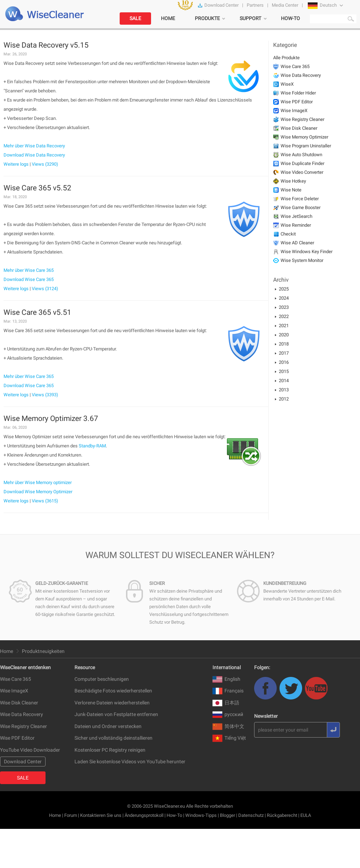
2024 (284, 298)
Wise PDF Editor (297, 102)
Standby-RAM (92, 446)
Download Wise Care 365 (29, 279)
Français (228, 691)
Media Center (285, 5)
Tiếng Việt (229, 738)
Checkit (288, 234)
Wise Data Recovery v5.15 (46, 45)
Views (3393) (45, 395)
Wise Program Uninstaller (306, 146)
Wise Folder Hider (298, 93)
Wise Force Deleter (300, 199)
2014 (284, 381)
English (226, 679)
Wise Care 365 (295, 66)
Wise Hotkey (293, 181)
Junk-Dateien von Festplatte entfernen (116, 714)
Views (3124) (45, 289)
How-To (174, 815)
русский (228, 714)
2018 (284, 344)
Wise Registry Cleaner (302, 119)
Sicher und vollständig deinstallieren (113, 738)
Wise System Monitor (302, 260)
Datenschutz (251, 815)
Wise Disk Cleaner (299, 128)
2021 (284, 326)
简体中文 (228, 726)
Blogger (227, 815)
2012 (284, 399)
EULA (306, 815)
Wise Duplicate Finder (302, 163)
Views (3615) (45, 501)
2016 (284, 362)
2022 (284, 316)
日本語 (226, 703)
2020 (284, 335)
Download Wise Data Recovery (34, 155)
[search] (333, 19)
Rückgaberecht (282, 815)
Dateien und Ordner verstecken (108, 726)
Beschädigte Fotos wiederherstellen (113, 691)
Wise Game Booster (301, 207)
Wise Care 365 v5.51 (37, 312)
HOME (168, 18)
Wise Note (291, 190)
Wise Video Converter (302, 172)
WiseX (287, 84)
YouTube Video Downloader (30, 750)
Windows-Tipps (201, 815)
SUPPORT (250, 18)
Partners (255, 5)
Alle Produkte (286, 58)
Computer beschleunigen (102, 679)
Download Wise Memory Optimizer (38, 492)
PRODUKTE (207, 18)
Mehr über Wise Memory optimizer (38, 482)
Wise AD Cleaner (297, 243)
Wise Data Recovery (301, 75)
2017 (284, 353)
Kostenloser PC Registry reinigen (110, 750)
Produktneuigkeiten (43, 651)
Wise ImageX (294, 111)
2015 (284, 371)
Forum (71, 815)
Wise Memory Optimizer (304, 137)
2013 (284, 390)
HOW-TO (290, 18)
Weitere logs (16, 164)
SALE (135, 18)
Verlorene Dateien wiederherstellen (112, 703)
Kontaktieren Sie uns (101, 815)
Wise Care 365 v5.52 (37, 188)
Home (7, 651)
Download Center (221, 5)
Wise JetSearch (296, 216)
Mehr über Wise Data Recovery (34, 146)
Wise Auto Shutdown (301, 155)
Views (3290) (45, 164)
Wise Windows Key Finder (307, 252)
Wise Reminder (296, 225)
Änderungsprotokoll (144, 815)
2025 (284, 289)
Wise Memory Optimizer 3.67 (51, 418)
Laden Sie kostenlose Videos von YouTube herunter (130, 762)
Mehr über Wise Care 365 (29, 270)
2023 (284, 307)
